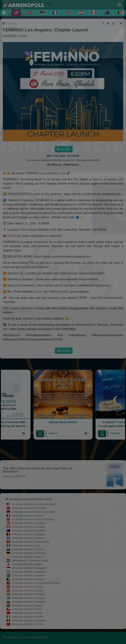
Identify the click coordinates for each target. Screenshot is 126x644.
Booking (64, 149)
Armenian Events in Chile (27, 609)
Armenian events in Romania (29, 620)
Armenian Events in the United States (34, 504)
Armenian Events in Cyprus (28, 557)
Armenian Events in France (28, 516)
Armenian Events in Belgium (29, 534)
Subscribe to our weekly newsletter (25, 637)
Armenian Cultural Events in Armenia (34, 512)
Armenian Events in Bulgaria (29, 602)
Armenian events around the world (30, 499)
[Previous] (3, 13)
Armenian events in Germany (29, 553)
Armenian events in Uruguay (29, 598)
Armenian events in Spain (27, 587)
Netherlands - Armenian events (30, 561)
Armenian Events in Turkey (28, 624)
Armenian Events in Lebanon (29, 523)
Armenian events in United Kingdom (33, 519)
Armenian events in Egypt (27, 605)
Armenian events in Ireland (28, 617)
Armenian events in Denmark (29, 508)
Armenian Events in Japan (27, 564)
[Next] (123, 13)
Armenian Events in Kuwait (28, 579)
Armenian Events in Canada (28, 527)
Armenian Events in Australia (29, 531)
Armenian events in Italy (26, 546)
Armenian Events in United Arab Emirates (36, 583)
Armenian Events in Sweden (29, 575)
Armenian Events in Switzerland (31, 542)
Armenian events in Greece (28, 538)
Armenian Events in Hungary (29, 594)
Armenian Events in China (27, 613)
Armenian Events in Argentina (29, 572)
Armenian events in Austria (28, 590)
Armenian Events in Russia (28, 549)
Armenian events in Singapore (30, 568)
